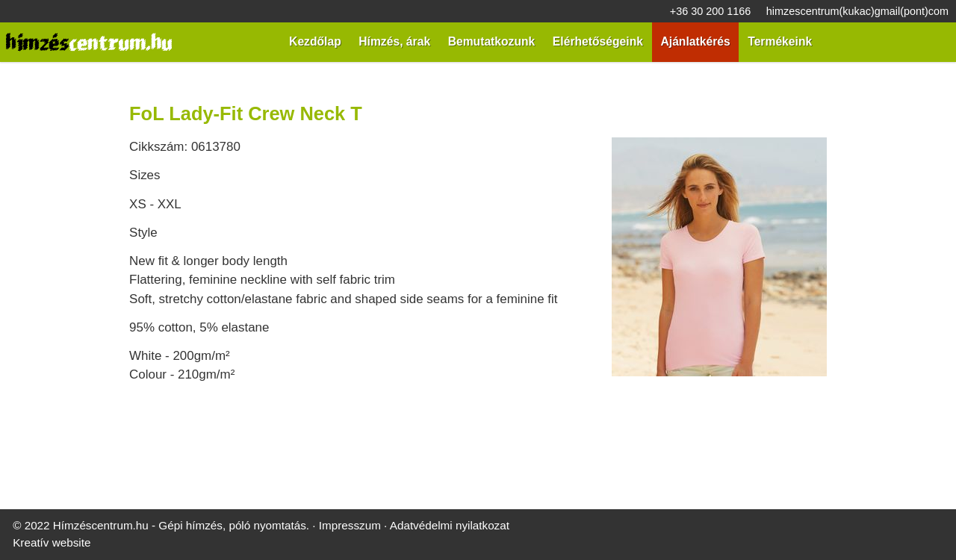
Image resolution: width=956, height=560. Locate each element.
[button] (64, 217)
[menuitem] (59, 150)
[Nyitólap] (154, 71)
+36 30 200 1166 (46, 12)
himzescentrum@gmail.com (157, 12)
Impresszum (320, 390)
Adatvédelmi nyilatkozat (411, 390)
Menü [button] (50, 124)
